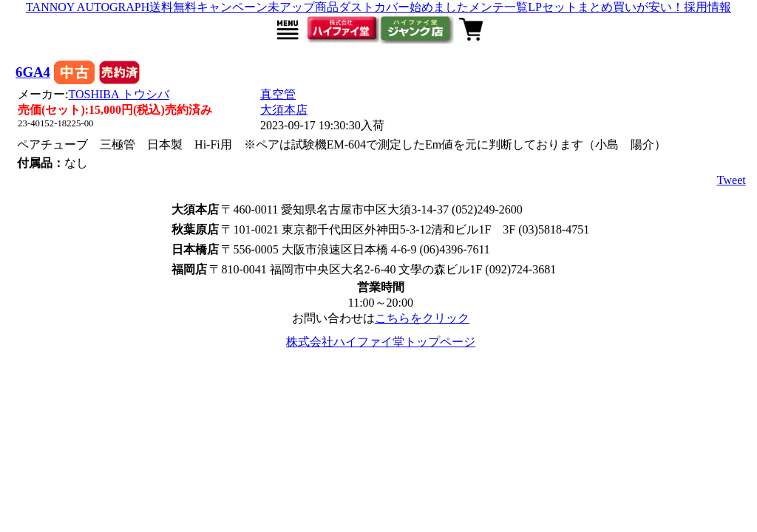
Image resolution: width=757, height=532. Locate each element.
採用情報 (707, 7)
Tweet (731, 180)
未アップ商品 (303, 7)
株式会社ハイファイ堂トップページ (381, 342)
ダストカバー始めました (404, 7)
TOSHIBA (119, 94)
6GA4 (33, 72)
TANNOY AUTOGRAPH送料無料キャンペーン (147, 7)
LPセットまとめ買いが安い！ (606, 7)
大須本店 (284, 110)
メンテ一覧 (498, 7)
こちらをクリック (422, 318)
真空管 (278, 94)
